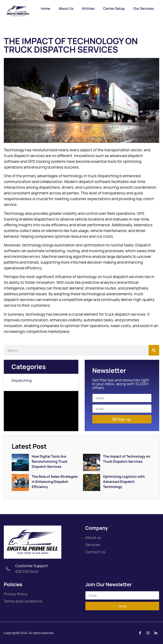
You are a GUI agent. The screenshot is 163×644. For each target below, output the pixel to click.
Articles (88, 8)
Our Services (144, 8)
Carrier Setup (114, 8)
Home (46, 8)
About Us (66, 8)
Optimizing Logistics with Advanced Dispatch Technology (124, 482)
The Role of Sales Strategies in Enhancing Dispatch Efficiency (55, 482)
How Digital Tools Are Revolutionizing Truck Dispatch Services (50, 461)
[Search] (154, 350)
